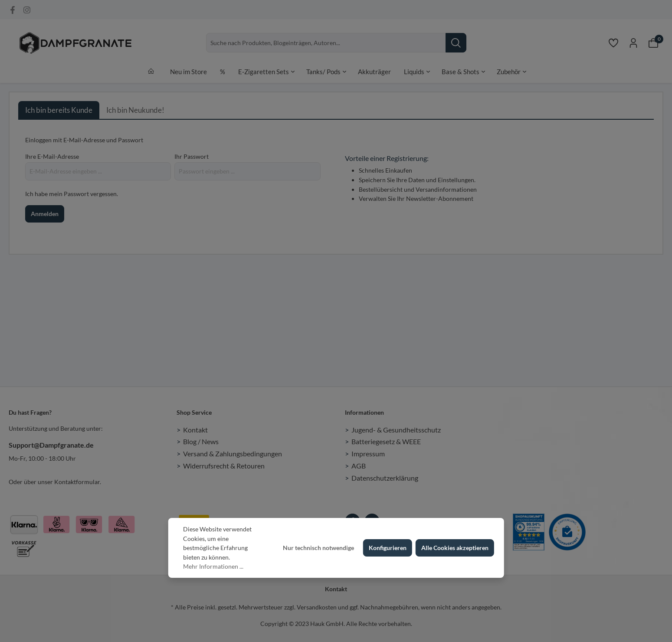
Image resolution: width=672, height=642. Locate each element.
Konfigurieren (388, 548)
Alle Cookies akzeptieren (455, 548)
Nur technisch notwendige (318, 548)
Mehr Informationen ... (213, 566)
